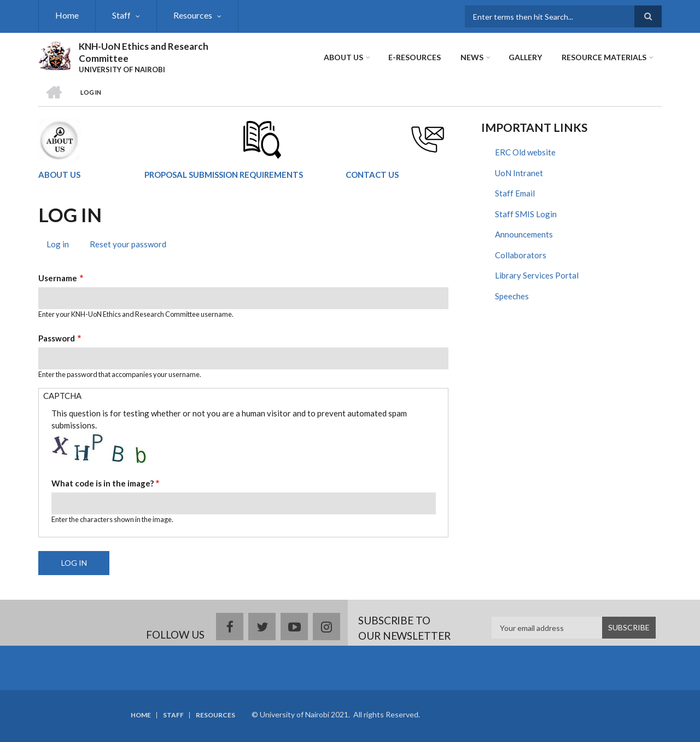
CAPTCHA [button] (62, 396)
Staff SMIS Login (526, 214)
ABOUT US (59, 175)
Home (67, 15)
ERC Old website (525, 152)
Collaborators (521, 255)
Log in (62, 245)
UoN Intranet (519, 173)
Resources (193, 15)
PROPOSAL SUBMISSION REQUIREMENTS (224, 175)
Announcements (524, 234)
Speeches (512, 296)
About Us (343, 57)
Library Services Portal (537, 275)
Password (57, 338)
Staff (121, 15)
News (472, 57)
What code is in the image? (103, 483)
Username (58, 278)
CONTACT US (372, 175)
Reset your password (128, 244)
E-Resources (415, 57)
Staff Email (515, 193)
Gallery (525, 57)
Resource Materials (604, 57)
